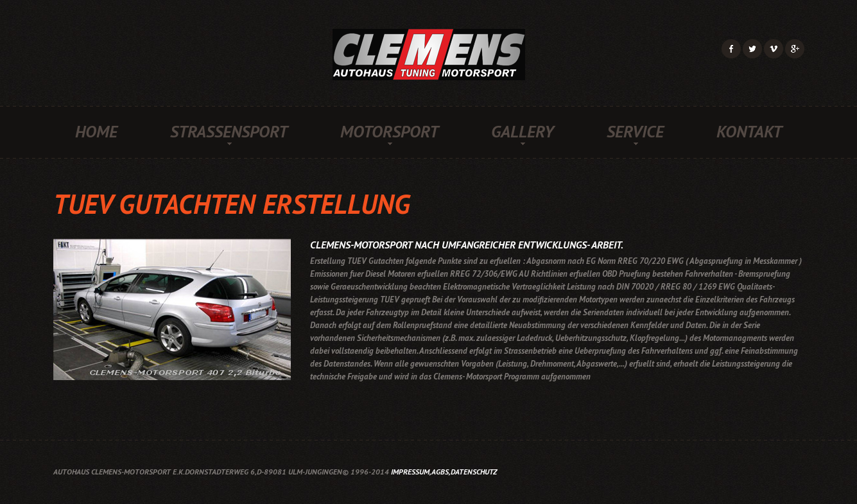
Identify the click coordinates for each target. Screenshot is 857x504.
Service (635, 132)
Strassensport (229, 132)
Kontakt (749, 132)
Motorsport (389, 132)
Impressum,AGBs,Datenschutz (444, 472)
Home (96, 132)
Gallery (523, 132)
